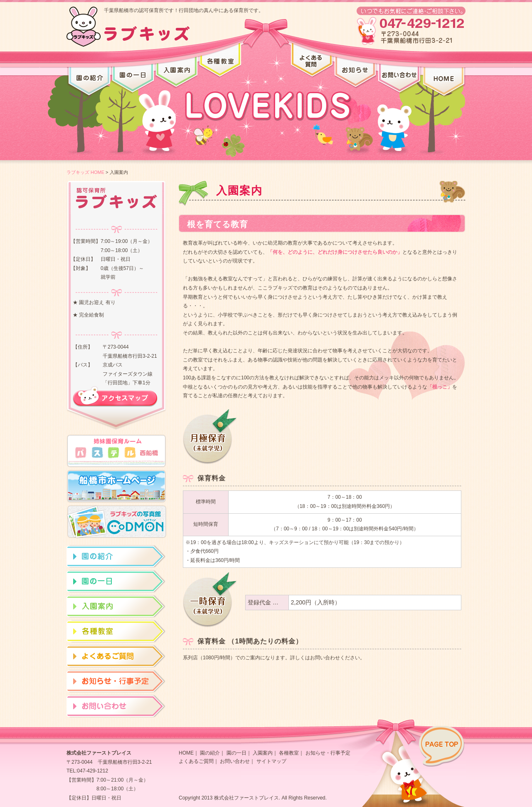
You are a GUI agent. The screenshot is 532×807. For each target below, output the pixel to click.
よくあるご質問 (196, 761)
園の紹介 (210, 753)
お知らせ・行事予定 (328, 753)
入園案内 (263, 753)
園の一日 (236, 753)
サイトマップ (271, 761)
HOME (186, 753)
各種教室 (289, 753)
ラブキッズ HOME (85, 172)
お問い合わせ (235, 761)
